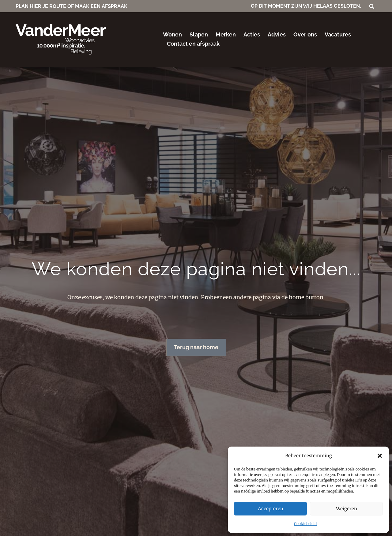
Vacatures (338, 34)
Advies (277, 34)
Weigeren (347, 509)
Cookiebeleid (305, 524)
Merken (226, 34)
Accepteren (271, 509)
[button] (380, 456)
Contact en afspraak (193, 44)
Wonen (172, 34)
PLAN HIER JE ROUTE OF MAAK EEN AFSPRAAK (72, 6)
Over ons (305, 34)
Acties (252, 34)
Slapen (199, 34)
